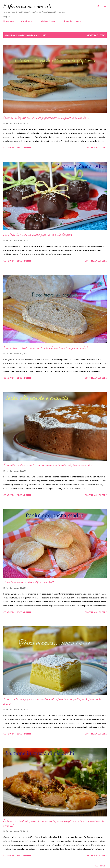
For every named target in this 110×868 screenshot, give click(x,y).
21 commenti (24, 148)
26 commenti (24, 734)
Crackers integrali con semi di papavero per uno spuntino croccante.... (46, 118)
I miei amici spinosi (48, 21)
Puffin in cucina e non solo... (29, 6)
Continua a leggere (96, 148)
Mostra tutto (96, 35)
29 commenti (24, 855)
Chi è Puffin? (27, 21)
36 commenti (24, 612)
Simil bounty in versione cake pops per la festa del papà (38, 235)
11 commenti (24, 378)
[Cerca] (98, 5)
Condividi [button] (9, 148)
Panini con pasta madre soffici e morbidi (29, 582)
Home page (9, 21)
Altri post (101, 866)
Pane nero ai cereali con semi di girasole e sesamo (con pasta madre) (46, 348)
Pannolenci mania (72, 21)
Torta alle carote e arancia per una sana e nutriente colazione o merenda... (49, 465)
